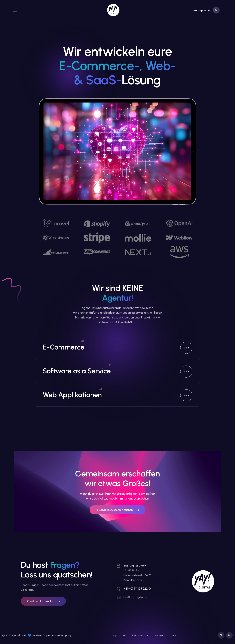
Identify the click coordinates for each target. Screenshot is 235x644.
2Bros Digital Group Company (53, 635)
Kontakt (160, 635)
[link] (101, 10)
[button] (43, 601)
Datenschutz (140, 635)
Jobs (174, 635)
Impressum (119, 635)
